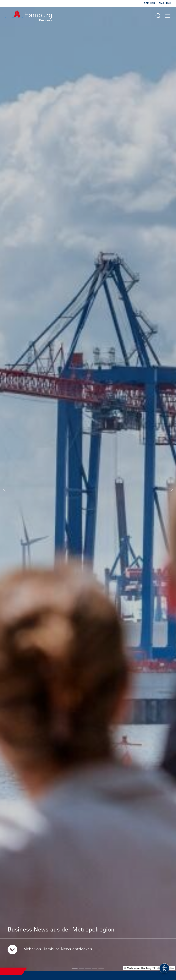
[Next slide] (172, 489)
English (165, 4)
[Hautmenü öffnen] (168, 16)
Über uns (149, 4)
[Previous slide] (4, 489)
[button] (75, 968)
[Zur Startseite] (28, 16)
